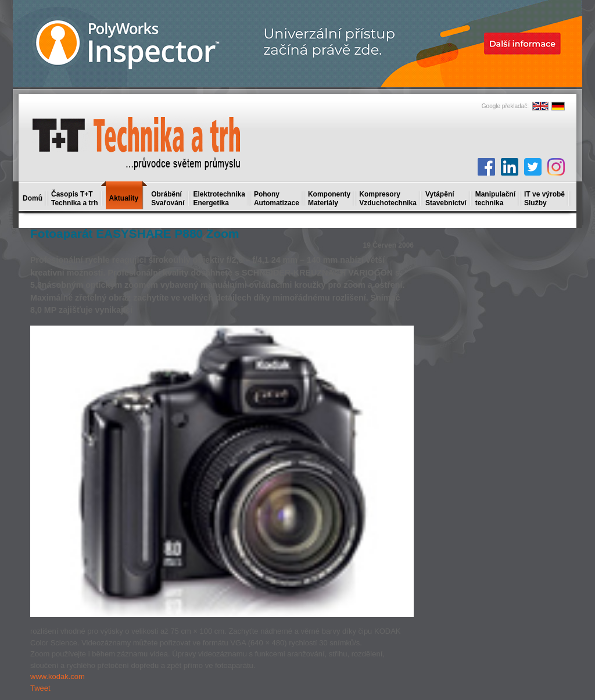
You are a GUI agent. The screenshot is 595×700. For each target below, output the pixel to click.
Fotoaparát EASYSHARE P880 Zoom (135, 233)
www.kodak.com (58, 676)
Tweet (40, 688)
